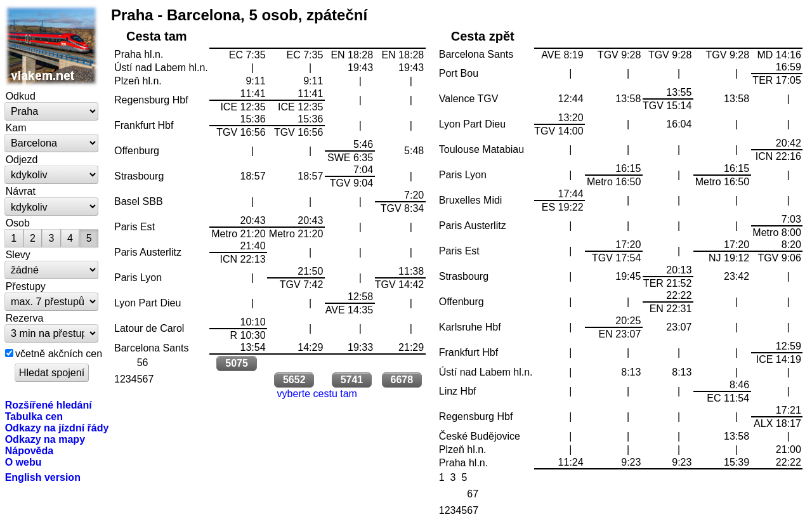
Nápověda (29, 450)
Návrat (21, 191)
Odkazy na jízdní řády (57, 428)
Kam (16, 128)
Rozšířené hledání (49, 405)
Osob (18, 223)
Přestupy (26, 286)
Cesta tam (157, 36)
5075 (237, 363)
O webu (23, 462)
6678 (402, 380)
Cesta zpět (483, 36)
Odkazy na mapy (45, 439)
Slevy (18, 254)
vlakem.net (52, 46)
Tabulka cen (34, 416)
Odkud (21, 96)
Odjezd (22, 159)
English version (43, 477)
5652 (294, 380)
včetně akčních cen (59, 353)
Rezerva (25, 318)
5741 (352, 380)
